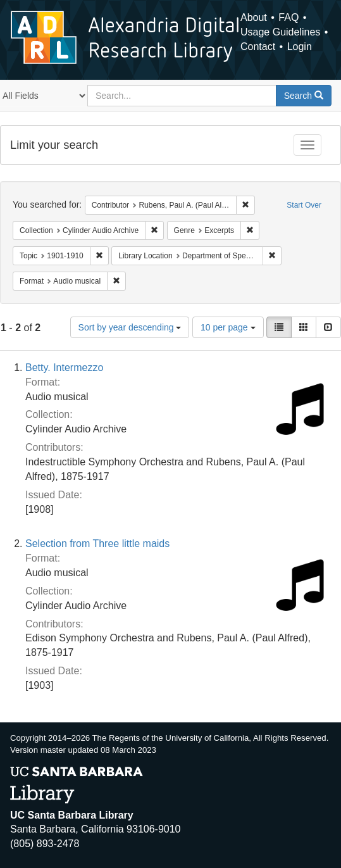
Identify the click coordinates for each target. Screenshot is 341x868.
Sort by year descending (130, 327)
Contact (258, 47)
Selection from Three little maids (97, 544)
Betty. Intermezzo (64, 368)
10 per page (228, 327)
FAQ (288, 17)
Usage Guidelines (280, 32)
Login (300, 47)
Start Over (304, 205)
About (254, 17)
